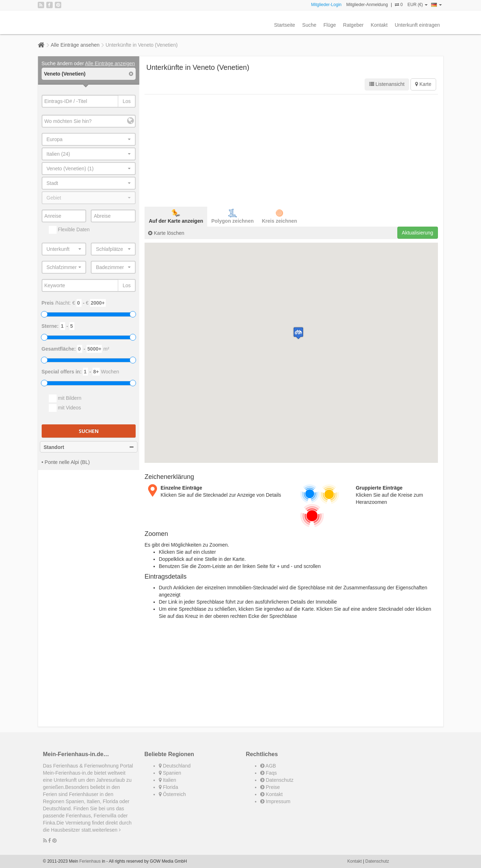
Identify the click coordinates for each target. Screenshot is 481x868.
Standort (89, 447)
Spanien (170, 773)
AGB (268, 766)
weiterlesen (106, 830)
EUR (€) (417, 5)
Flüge (330, 25)
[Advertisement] (291, 150)
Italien (168, 780)
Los (127, 101)
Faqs (269, 773)
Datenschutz (277, 780)
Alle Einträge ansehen (75, 45)
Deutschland (175, 766)
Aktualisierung (418, 233)
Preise (270, 787)
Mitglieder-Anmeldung (367, 5)
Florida (169, 787)
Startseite (285, 25)
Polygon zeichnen (232, 216)
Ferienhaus (90, 861)
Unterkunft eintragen (417, 25)
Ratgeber (354, 25)
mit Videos (65, 408)
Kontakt (379, 25)
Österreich (172, 794)
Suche (309, 25)
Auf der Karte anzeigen (176, 216)
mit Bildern (65, 398)
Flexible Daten (69, 230)
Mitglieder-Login (326, 5)
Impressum (275, 801)
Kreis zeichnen (280, 216)
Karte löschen (166, 233)
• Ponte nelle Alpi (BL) (66, 462)
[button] (298, 333)
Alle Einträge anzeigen (110, 63)
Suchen (89, 431)
